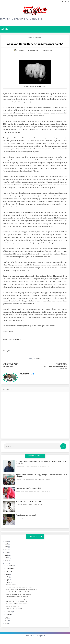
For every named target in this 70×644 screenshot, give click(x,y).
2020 (7, 555)
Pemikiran (37, 358)
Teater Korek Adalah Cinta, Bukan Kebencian (19, 594)
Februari (9, 612)
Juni (8, 574)
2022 (7, 550)
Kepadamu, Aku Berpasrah (14, 608)
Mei (8, 577)
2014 (6, 624)
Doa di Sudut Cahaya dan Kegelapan (17, 604)
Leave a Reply (48, 50)
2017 (6, 563)
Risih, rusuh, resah (8, 367)
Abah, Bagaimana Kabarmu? (26, 515)
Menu (5, 29)
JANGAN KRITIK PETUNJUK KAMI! (28, 502)
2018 (6, 561)
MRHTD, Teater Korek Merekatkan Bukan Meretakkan (21, 589)
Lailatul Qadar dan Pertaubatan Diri (28, 488)
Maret (9, 582)
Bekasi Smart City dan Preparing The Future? (19, 599)
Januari (9, 615)
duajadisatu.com (41, 86)
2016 (6, 618)
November (10, 569)
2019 (6, 558)
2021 (6, 552)
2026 (7, 541)
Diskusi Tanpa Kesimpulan (14, 606)
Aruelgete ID (26, 374)
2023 (7, 547)
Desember (10, 566)
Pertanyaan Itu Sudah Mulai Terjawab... (17, 597)
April (8, 580)
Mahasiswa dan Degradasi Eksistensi (16, 601)
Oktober (9, 571)
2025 (7, 544)
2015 (6, 621)
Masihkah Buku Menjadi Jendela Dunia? (17, 592)
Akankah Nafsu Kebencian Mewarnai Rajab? (19, 587)
